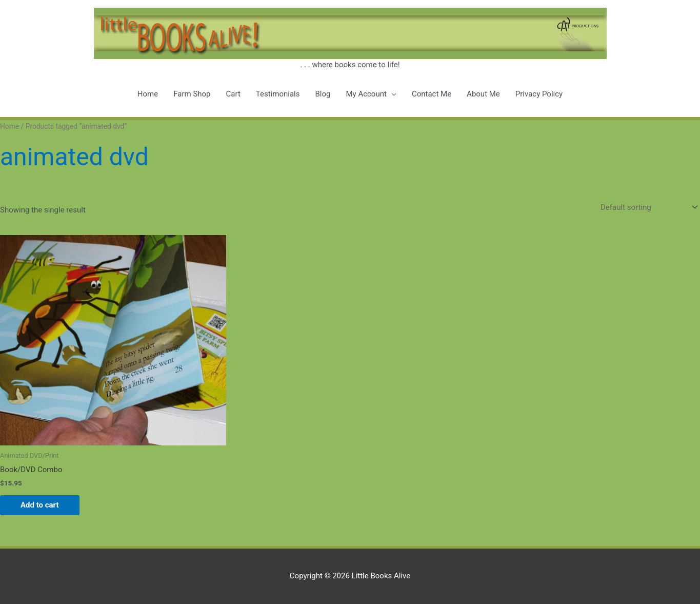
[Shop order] (647, 207)
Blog (323, 94)
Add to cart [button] (40, 505)
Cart (233, 94)
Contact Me (432, 94)
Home (148, 94)
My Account (366, 94)
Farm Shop (192, 94)
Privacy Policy (539, 94)
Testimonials (278, 94)
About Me (483, 94)
